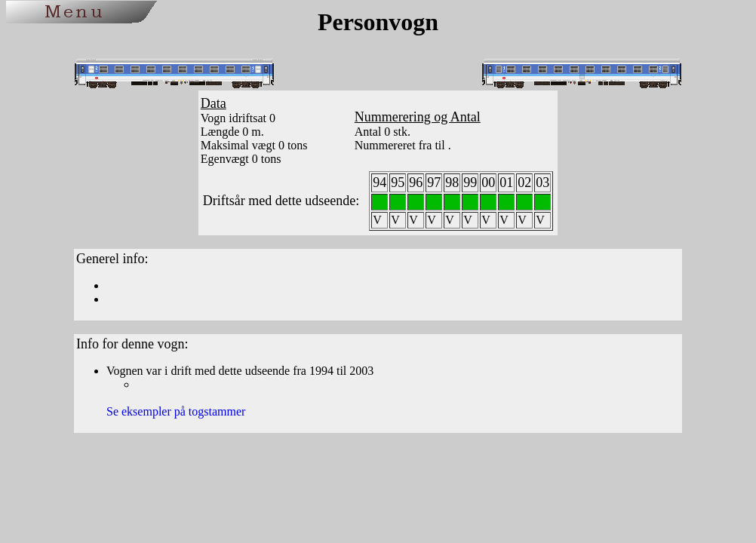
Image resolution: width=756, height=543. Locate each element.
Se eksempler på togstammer (176, 411)
